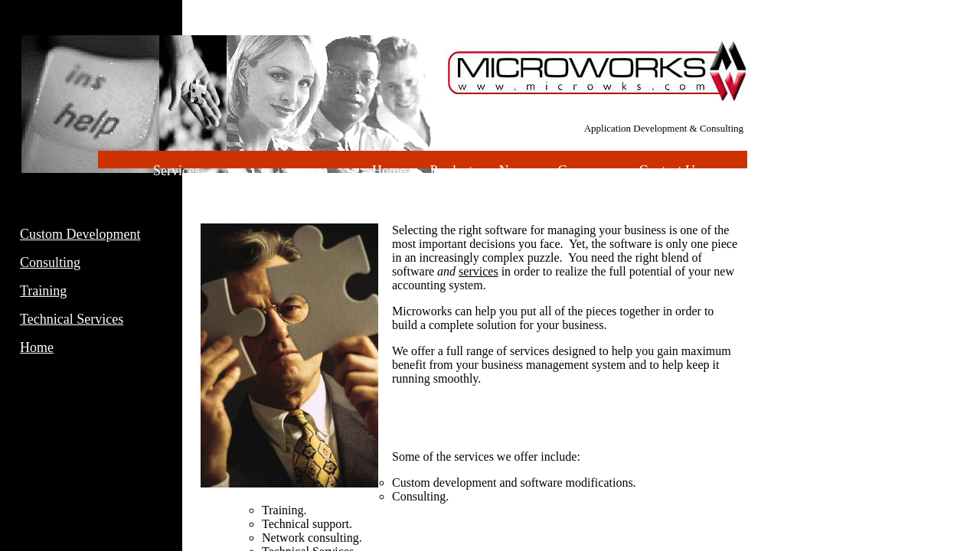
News (516, 171)
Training (43, 291)
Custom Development (80, 234)
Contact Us (670, 171)
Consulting (50, 262)
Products (454, 171)
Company (586, 171)
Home (37, 347)
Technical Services (72, 319)
